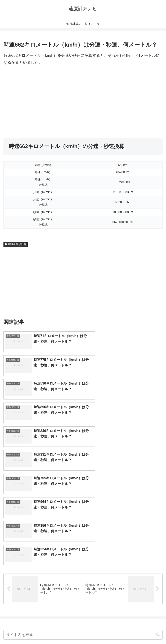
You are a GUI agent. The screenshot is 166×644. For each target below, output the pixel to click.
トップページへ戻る (42, 630)
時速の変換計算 (16, 244)
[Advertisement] (83, 102)
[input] (83, 517)
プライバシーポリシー (124, 630)
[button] (158, 517)
